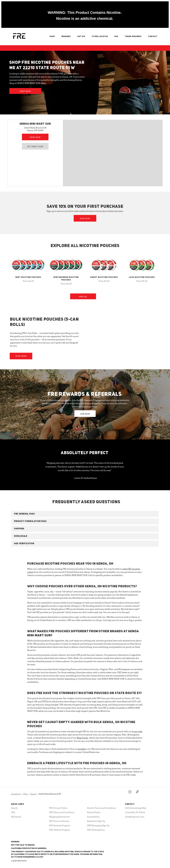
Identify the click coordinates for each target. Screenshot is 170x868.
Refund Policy (94, 812)
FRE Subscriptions (96, 830)
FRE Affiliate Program (60, 830)
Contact (153, 36)
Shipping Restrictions (59, 817)
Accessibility (93, 817)
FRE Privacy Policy (58, 808)
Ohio (25, 794)
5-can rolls (137, 731)
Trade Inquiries (133, 36)
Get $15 (81, 36)
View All (83, 297)
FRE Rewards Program (60, 825)
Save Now (85, 219)
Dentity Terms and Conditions (102, 808)
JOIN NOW (85, 414)
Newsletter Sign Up (96, 821)
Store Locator (100, 36)
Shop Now (25, 91)
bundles (82, 749)
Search (14, 808)
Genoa (33, 794)
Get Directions (35, 147)
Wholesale (16, 817)
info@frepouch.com (135, 817)
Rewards (66, 36)
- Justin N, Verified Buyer (85, 478)
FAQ (116, 36)
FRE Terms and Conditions (62, 812)
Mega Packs (82, 738)
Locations (16, 794)
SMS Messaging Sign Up (98, 825)
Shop (52, 36)
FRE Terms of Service (59, 821)
